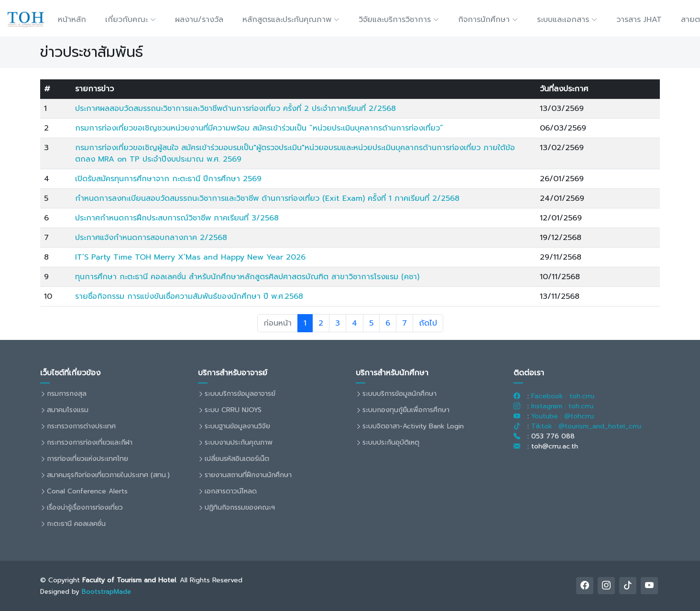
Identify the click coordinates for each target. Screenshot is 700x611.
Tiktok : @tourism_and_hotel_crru (586, 426)
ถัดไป (428, 323)
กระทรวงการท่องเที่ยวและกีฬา (90, 443)
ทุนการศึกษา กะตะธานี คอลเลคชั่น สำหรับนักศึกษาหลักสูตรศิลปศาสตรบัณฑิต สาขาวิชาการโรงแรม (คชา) (247, 277)
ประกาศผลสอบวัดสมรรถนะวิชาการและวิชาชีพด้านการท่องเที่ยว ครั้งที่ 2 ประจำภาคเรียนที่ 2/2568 (235, 109)
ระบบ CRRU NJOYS (233, 410)
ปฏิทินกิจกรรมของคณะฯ (240, 508)
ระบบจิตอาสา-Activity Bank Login (413, 426)
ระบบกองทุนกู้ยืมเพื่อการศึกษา (406, 410)
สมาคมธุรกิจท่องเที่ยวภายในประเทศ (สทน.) (108, 475)
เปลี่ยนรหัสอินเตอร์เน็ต (237, 459)
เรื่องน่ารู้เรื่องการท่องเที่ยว (85, 508)
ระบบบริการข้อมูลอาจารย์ (240, 394)
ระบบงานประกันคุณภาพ (239, 443)
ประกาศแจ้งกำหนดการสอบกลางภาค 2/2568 (151, 238)
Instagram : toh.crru (562, 406)
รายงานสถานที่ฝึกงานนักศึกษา (248, 475)
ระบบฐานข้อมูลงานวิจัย (237, 426)
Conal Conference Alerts (87, 491)
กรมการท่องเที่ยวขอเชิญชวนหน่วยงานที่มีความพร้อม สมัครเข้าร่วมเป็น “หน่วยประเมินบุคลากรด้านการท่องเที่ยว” (259, 128)
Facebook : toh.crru (563, 396)
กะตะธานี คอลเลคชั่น (76, 524)
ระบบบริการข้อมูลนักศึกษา (399, 394)
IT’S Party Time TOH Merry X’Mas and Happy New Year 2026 (190, 257)
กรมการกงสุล (67, 394)
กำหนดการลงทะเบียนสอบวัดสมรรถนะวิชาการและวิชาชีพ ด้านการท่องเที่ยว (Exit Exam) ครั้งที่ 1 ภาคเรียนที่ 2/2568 (267, 198)
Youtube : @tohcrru (563, 416)
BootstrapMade (106, 592)
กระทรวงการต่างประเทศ (81, 426)
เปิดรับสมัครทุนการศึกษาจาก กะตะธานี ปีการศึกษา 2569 (168, 179)
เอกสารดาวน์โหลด (231, 491)
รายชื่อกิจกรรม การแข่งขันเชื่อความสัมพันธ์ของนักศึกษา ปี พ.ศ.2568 (189, 296)
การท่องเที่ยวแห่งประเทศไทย (87, 459)
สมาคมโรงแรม (68, 410)
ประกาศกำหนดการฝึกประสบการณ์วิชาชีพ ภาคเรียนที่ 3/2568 (177, 218)
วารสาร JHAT (639, 20)
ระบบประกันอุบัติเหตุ (391, 443)
